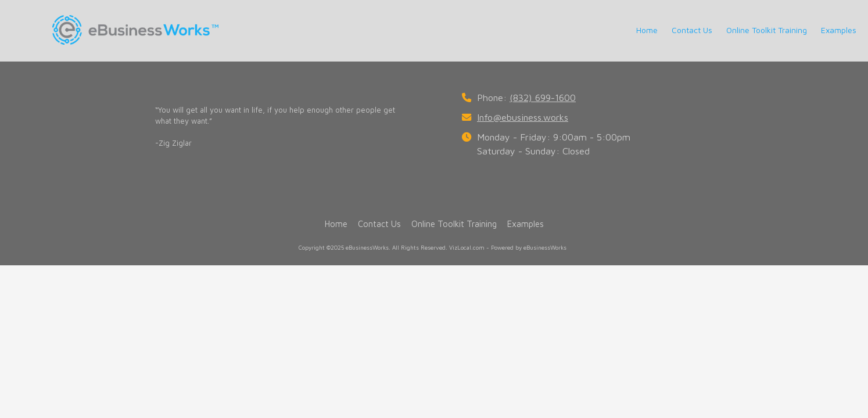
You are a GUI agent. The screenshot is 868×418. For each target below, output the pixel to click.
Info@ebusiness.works (523, 117)
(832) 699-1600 (543, 97)
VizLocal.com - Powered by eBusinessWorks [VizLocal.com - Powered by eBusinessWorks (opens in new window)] (508, 247)
